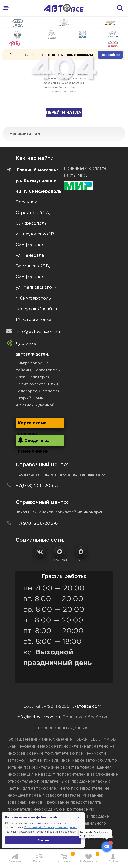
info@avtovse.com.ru (38, 332)
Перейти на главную (64, 113)
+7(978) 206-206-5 (37, 486)
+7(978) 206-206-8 (37, 524)
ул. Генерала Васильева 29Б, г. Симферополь (35, 266)
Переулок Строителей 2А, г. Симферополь (35, 213)
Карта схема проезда (32, 425)
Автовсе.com (87, 707)
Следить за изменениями (34, 442)
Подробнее (110, 55)
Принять (43, 840)
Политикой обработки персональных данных (51, 828)
